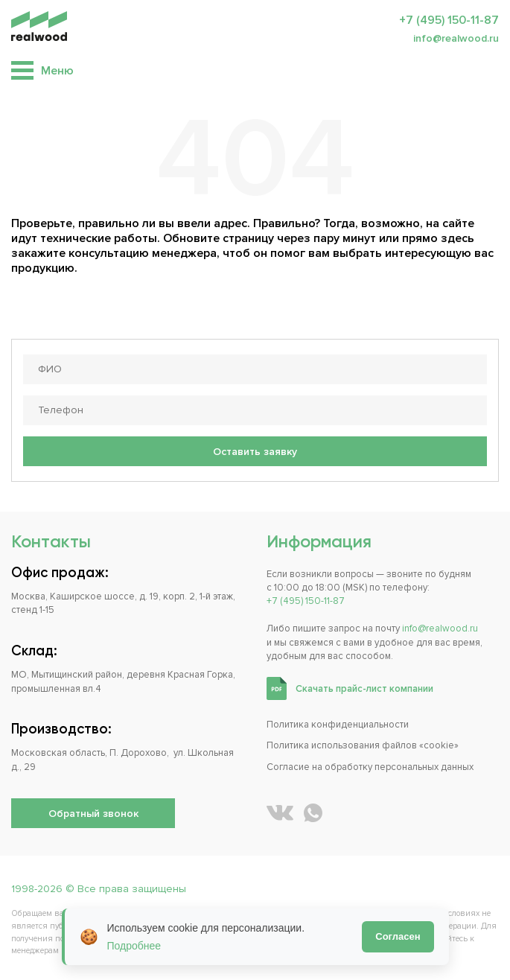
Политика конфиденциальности (338, 725)
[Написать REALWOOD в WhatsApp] (313, 813)
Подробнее (134, 946)
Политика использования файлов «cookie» (363, 745)
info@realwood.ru (456, 38)
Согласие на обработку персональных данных (370, 767)
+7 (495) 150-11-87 (449, 20)
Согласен (398, 936)
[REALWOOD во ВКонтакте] (280, 813)
